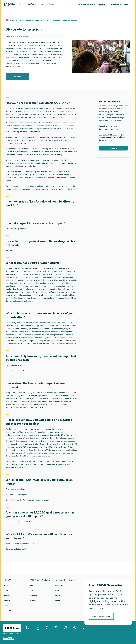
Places (58, 595)
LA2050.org (12, 628)
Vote (31, 590)
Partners (33, 600)
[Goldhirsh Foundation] (12, 638)
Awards (42, 4)
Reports (7, 600)
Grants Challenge (86, 4)
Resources (34, 595)
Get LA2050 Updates (101, 616)
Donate (18, 77)
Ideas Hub (103, 4)
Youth (51, 4)
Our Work (32, 4)
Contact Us (8, 611)
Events (58, 600)
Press (6, 606)
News (127, 4)
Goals (6, 590)
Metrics (7, 595)
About (22, 4)
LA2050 (9, 4)
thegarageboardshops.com (110, 129)
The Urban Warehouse (21, 36)
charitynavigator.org (108, 140)
